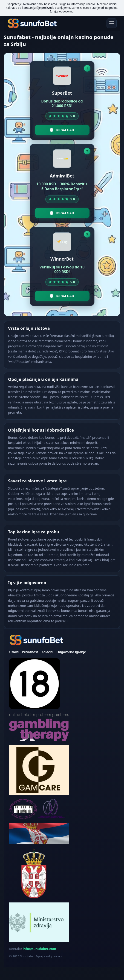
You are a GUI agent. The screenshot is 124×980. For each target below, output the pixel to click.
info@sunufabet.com (39, 949)
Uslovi (14, 652)
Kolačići (47, 652)
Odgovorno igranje (71, 652)
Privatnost (30, 652)
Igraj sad (62, 130)
